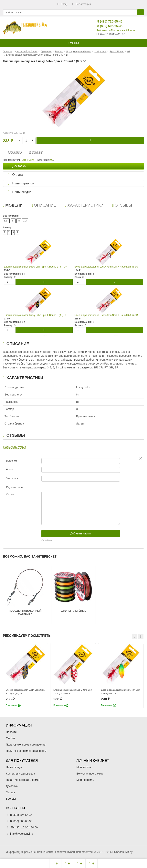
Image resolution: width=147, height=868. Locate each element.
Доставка (12, 786)
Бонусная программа (90, 774)
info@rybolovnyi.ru (22, 834)
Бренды (11, 799)
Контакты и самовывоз (20, 774)
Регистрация (81, 4)
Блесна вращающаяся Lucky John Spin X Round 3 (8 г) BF (35, 315)
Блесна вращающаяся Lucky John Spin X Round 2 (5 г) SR (106, 267)
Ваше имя (12, 461)
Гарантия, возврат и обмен (23, 780)
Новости (11, 732)
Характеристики (84, 205)
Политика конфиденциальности (26, 751)
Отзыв (10, 494)
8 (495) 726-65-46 (107, 21)
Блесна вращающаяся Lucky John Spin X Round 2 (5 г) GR (36, 267)
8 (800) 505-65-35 (107, 26)
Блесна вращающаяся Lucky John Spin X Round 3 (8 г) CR (106, 315)
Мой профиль (85, 780)
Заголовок (12, 478)
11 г (25, 221)
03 (52, 160)
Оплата (11, 792)
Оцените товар (15, 487)
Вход (62, 4)
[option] (25, 676)
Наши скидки (14, 767)
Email (9, 469)
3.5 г (6, 221)
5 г (13, 221)
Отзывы (122, 205)
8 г (19, 221)
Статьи (10, 738)
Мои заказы (84, 767)
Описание (44, 205)
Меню (73, 43)
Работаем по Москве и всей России (116, 30)
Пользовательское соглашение (26, 745)
